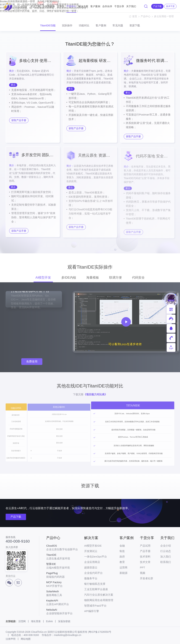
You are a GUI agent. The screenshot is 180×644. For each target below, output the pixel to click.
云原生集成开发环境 (62, 557)
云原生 (61, 6)
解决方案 (83, 6)
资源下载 (135, 25)
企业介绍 (166, 546)
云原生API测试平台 (62, 602)
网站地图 (26, 639)
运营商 (123, 567)
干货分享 (119, 6)
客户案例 (95, 6)
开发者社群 (147, 578)
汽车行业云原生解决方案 (99, 595)
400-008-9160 (18, 541)
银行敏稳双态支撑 (95, 584)
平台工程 (36, 5)
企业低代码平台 (93, 573)
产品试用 (145, 546)
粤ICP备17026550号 (100, 632)
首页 (135, 16)
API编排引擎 (92, 611)
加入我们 (166, 557)
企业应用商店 (92, 562)
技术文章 (145, 562)
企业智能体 (49, 5)
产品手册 (145, 551)
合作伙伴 (107, 6)
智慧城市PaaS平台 (95, 606)
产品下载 (16, 517)
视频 (143, 573)
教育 (122, 562)
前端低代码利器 (62, 575)
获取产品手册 (19, 120)
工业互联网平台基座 (96, 589)
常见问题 (118, 25)
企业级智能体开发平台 (62, 611)
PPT (142, 567)
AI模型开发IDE (93, 546)
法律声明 (11, 639)
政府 (122, 557)
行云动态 (166, 551)
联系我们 (166, 562)
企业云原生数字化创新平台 (62, 547)
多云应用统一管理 (164, 16)
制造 (122, 551)
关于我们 (131, 6)
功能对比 (84, 25)
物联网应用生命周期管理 (99, 600)
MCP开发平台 (62, 584)
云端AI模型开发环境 (62, 566)
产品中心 (71, 6)
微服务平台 (91, 578)
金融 (122, 546)
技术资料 (145, 557)
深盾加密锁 (64, 621)
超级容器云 (91, 567)
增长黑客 (36, 621)
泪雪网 (22, 621)
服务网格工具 (62, 593)
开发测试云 (91, 551)
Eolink (49, 621)
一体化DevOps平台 (96, 557)
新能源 (123, 573)
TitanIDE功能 (48, 25)
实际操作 (67, 25)
